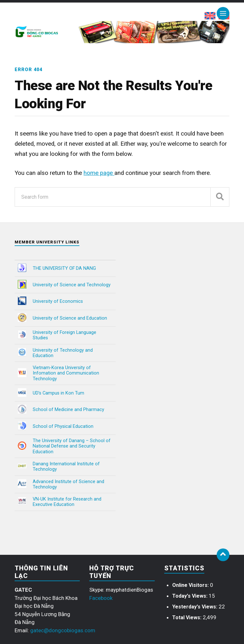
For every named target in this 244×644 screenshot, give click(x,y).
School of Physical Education (63, 426)
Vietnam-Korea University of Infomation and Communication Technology (66, 373)
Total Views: (187, 617)
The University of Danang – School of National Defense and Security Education (72, 446)
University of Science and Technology (72, 285)
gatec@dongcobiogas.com (63, 630)
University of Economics (58, 301)
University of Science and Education (70, 318)
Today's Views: (190, 596)
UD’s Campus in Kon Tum (58, 393)
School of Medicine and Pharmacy (68, 410)
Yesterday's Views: (195, 607)
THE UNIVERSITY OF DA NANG (64, 268)
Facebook (101, 598)
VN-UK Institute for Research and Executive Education (67, 502)
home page (99, 173)
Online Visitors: (191, 585)
